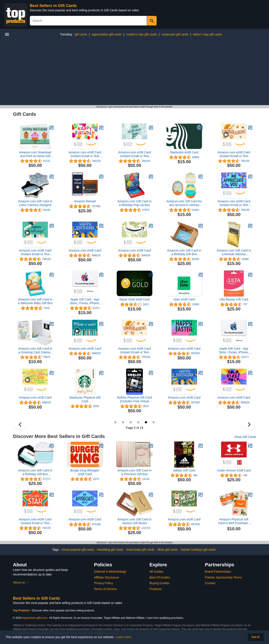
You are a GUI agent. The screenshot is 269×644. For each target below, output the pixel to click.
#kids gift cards (167, 550)
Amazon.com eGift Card (85, 250)
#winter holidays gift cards (198, 550)
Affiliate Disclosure (107, 577)
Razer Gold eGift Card (134, 299)
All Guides (156, 572)
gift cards (81, 34)
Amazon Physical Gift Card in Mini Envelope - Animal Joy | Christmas (234, 521)
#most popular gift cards (78, 550)
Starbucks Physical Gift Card (85, 399)
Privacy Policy (104, 583)
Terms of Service (105, 589)
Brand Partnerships (218, 572)
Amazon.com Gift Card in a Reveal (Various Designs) (234, 252)
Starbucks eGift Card (184, 152)
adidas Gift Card (184, 470)
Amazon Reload (85, 201)
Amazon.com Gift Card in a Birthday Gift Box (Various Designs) (184, 252)
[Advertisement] (135, 72)
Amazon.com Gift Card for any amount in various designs (184, 203)
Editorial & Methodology (110, 572)
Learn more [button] (124, 637)
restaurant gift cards (175, 34)
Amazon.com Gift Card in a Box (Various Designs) (35, 203)
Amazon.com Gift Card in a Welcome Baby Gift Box (35, 301)
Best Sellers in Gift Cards (53, 6)
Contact (210, 583)
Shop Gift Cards (245, 437)
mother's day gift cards (141, 34)
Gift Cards (25, 114)
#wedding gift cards (110, 550)
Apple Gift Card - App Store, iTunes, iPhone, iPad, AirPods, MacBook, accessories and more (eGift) (85, 301)
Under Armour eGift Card (234, 470)
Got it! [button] (256, 637)
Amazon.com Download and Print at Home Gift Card (35, 154)
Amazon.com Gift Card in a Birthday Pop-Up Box (134, 203)
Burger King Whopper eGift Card (85, 472)
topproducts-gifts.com (35, 618)
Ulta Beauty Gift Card (234, 299)
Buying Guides (159, 583)
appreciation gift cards (107, 34)
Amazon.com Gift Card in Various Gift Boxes (134, 521)
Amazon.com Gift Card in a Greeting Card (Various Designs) (35, 351)
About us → (21, 582)
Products (155, 589)
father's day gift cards (207, 34)
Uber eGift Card (184, 299)
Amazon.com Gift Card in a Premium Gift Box (134, 472)
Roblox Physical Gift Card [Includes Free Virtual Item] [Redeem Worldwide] (134, 399)
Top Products (22, 610)
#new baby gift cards (140, 550)
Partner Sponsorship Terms (223, 577)
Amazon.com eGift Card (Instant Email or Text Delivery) (85, 154)
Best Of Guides (160, 577)
